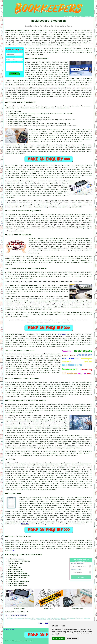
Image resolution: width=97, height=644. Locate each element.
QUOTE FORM (25, 524)
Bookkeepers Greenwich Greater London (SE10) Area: (26, 31)
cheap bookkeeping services (48, 503)
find (11, 540)
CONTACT (81, 16)
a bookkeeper (55, 48)
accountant (88, 90)
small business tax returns (49, 512)
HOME (65, 16)
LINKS (70, 16)
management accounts (68, 503)
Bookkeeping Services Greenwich (23, 555)
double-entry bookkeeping (37, 518)
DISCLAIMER (88, 16)
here (14, 551)
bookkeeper (68, 546)
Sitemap (6, 630)
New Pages (12, 630)
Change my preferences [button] (72, 639)
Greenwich (62, 334)
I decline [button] (61, 639)
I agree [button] (55, 639)
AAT (9, 315)
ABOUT (75, 16)
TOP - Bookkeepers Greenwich (16, 615)
